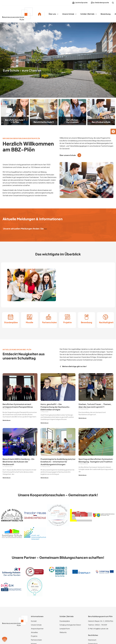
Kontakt (34, 621)
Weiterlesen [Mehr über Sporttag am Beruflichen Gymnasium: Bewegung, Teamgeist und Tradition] (82, 475)
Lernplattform (65, 628)
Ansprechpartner (37, 628)
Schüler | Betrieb (87, 14)
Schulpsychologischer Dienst (70, 625)
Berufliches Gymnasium (72, 121)
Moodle (30, 322)
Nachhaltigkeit (106, 322)
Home (40, 14)
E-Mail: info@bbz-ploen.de (98, 628)
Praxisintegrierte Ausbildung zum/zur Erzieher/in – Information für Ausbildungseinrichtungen (58, 462)
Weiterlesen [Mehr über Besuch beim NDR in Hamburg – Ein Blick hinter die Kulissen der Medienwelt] (7, 478)
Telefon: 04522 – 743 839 (98, 625)
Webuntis (63, 632)
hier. (46, 229)
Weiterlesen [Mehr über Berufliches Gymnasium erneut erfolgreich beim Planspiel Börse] (7, 420)
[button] (113, 131)
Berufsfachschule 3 (44, 122)
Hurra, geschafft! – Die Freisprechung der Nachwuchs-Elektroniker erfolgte (55, 407)
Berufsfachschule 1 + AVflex (15, 121)
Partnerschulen (49, 322)
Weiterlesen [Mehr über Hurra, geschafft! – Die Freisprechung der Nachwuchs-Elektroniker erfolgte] (44, 423)
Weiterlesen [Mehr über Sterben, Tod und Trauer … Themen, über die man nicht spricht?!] (82, 418)
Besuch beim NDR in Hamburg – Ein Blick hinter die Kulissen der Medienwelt (18, 462)
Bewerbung (106, 14)
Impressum (92, 640)
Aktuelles (34, 632)
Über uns (52, 14)
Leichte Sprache (80, 3)
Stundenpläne (11, 322)
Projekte (67, 322)
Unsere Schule (68, 14)
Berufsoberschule (101, 122)
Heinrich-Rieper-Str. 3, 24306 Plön (101, 621)
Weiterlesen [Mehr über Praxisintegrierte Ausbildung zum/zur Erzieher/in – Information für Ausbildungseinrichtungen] (44, 478)
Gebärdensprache (100, 3)
